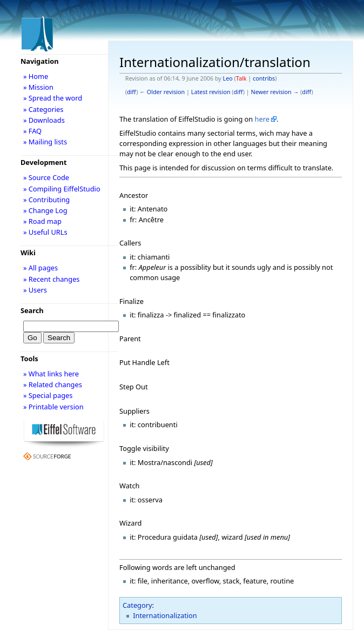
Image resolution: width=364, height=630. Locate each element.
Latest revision (211, 92)
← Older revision (162, 92)
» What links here (51, 374)
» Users (35, 290)
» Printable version (53, 407)
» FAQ (32, 131)
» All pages (41, 268)
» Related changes (53, 384)
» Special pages (48, 395)
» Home (36, 76)
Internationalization (165, 615)
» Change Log (45, 210)
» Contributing (46, 200)
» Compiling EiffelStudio (62, 189)
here (262, 119)
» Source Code (46, 177)
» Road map (42, 221)
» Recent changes (52, 279)
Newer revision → (275, 92)
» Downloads (44, 120)
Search (32, 310)
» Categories (43, 109)
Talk (241, 78)
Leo (228, 78)
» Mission (38, 87)
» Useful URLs (45, 232)
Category (137, 605)
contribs (264, 78)
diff (132, 92)
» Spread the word (53, 98)
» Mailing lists (45, 142)
